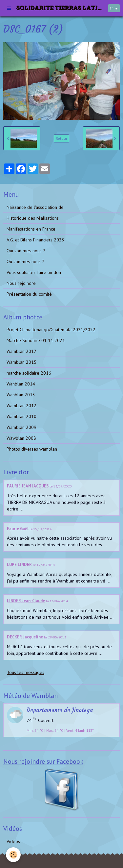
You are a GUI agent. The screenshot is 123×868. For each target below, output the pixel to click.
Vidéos (13, 841)
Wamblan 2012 (21, 406)
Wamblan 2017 (21, 351)
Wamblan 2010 (21, 416)
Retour (61, 138)
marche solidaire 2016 (29, 373)
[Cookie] (13, 855)
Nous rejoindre (21, 283)
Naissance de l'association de (35, 207)
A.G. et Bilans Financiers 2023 (35, 240)
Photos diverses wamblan (32, 449)
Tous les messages (26, 672)
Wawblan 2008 (21, 438)
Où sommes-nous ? (25, 261)
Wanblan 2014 (21, 384)
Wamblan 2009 (21, 427)
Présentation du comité (29, 294)
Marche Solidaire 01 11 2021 (36, 340)
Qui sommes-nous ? (26, 251)
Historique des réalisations (33, 218)
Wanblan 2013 (21, 395)
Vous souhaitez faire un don (34, 272)
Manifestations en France (31, 229)
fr (112, 8)
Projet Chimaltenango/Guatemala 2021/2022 (51, 330)
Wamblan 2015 (21, 362)
